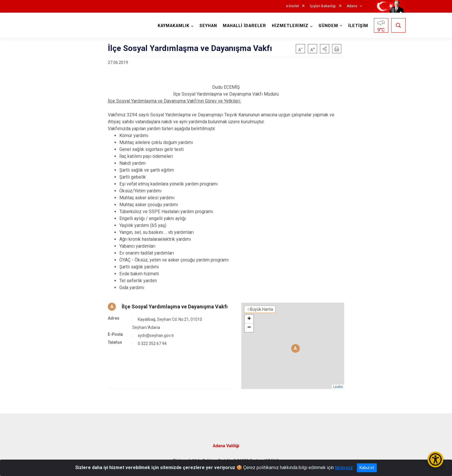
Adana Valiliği (226, 446)
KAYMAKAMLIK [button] (174, 26)
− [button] (249, 328)
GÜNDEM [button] (328, 26)
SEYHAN (208, 26)
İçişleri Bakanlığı (323, 6)
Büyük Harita (261, 309)
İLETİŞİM (358, 26)
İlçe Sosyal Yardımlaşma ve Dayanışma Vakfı (175, 307)
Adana (352, 6)
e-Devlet (292, 6)
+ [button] (249, 319)
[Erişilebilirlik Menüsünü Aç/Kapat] (435, 459)
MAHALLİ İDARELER (244, 26)
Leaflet (338, 387)
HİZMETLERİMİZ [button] (290, 26)
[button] (325, 49)
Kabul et (367, 468)
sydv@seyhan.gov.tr (156, 335)
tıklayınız (344, 468)
